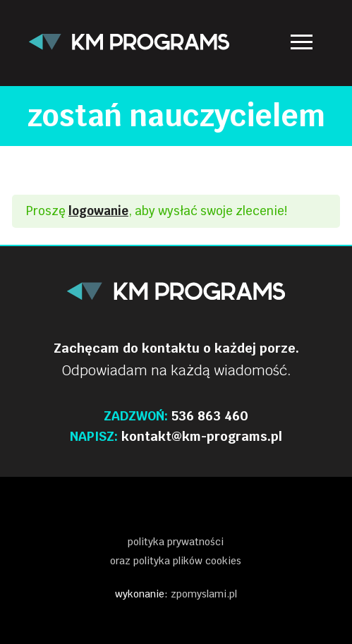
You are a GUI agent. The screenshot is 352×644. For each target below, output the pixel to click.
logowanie (98, 211)
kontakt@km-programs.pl (202, 436)
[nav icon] (302, 42)
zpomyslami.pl (204, 594)
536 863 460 (210, 416)
